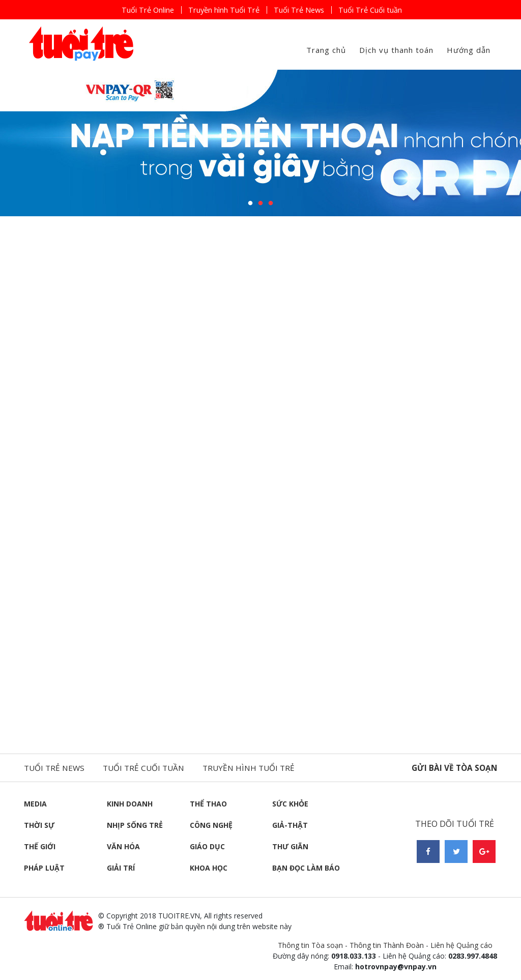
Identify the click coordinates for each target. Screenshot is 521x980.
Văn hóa (123, 846)
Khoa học (209, 868)
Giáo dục (207, 846)
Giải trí (121, 868)
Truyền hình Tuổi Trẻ (220, 10)
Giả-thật (290, 825)
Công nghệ (211, 825)
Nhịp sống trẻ (135, 825)
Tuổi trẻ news (55, 768)
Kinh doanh (130, 804)
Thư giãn (290, 846)
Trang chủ (326, 50)
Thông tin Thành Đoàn (387, 945)
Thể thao (208, 804)
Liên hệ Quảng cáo (461, 945)
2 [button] (260, 204)
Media (35, 804)
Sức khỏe (290, 804)
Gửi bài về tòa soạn (453, 768)
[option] (260, 143)
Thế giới (40, 846)
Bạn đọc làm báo (306, 868)
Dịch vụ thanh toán (396, 50)
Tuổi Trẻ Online (134, 10)
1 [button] (250, 204)
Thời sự (39, 825)
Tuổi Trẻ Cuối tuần (383, 10)
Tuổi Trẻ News (304, 10)
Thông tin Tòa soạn (310, 945)
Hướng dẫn (469, 50)
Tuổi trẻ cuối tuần (148, 768)
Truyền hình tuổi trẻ (256, 768)
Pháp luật (44, 868)
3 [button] (271, 204)
